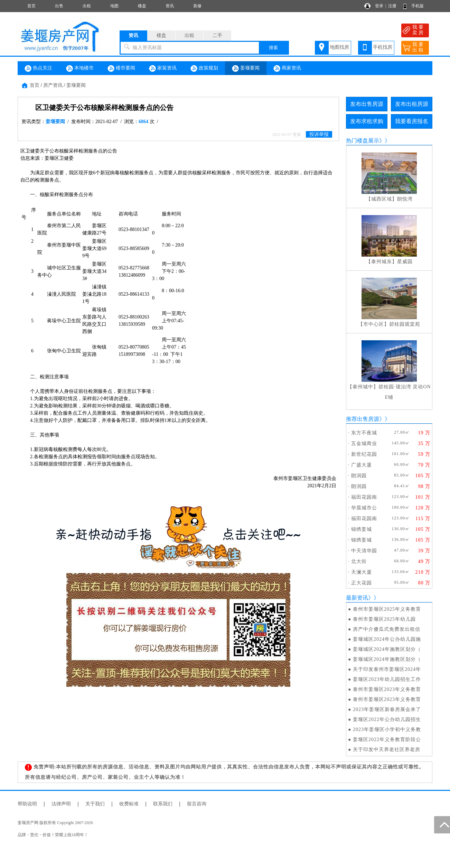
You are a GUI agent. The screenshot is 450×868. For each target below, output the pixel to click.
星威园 (405, 262)
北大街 (359, 561)
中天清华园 (364, 551)
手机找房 (383, 47)
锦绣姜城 (362, 529)
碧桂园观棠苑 (405, 324)
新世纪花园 (364, 454)
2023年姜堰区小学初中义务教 (387, 730)
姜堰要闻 (246, 68)
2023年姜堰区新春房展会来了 (387, 709)
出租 (87, 6)
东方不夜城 (364, 433)
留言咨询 (197, 804)
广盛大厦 (362, 465)
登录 (379, 6)
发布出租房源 (412, 104)
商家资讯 (287, 68)
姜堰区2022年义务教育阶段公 (387, 740)
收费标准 (129, 804)
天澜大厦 (362, 572)
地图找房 (339, 47)
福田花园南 (364, 497)
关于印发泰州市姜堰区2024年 (387, 669)
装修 (197, 6)
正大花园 (362, 583)
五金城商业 (364, 444)
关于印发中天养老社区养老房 (387, 750)
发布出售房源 (367, 104)
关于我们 (95, 804)
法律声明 (61, 804)
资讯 (170, 6)
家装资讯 (163, 68)
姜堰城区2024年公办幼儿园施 (387, 639)
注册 (392, 6)
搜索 (273, 48)
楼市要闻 (121, 68)
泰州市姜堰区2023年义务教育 (387, 689)
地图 (114, 6)
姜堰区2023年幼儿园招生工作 (387, 679)
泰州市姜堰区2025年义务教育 (387, 609)
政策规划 (204, 68)
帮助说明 (27, 804)
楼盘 (142, 6)
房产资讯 (53, 85)
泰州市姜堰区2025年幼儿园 (384, 619)
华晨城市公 (364, 508)
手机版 (418, 6)
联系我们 (163, 804)
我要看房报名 (412, 121)
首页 (31, 6)
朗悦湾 (405, 199)
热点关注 (38, 68)
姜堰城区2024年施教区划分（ (387, 649)
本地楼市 (80, 68)
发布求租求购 (367, 121)
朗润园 (359, 476)
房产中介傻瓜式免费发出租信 (387, 629)
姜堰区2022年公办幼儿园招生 (387, 719)
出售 (59, 6)
